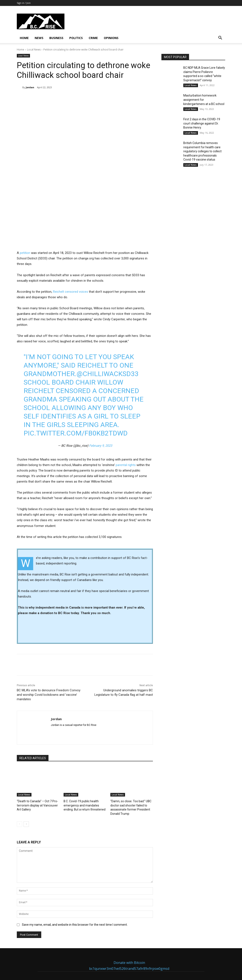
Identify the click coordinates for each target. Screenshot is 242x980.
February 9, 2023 (101, 399)
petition (25, 206)
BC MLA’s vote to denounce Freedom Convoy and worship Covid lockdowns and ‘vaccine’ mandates (49, 648)
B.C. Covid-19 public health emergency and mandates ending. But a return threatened (84, 759)
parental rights (126, 419)
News (39, 38)
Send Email (95, 959)
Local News (34, 50)
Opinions (111, 38)
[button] (220, 38)
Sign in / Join (24, 3)
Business (56, 38)
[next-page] (26, 777)
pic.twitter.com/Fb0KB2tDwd (76, 387)
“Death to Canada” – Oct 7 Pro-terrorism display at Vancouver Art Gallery (38, 759)
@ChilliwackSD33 (107, 328)
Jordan (30, 87)
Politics (76, 38)
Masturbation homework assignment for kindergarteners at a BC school (204, 100)
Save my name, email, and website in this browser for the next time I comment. (75, 877)
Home (24, 38)
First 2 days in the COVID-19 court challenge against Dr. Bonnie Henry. (202, 123)
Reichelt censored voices (70, 245)
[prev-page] (19, 777)
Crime (93, 38)
